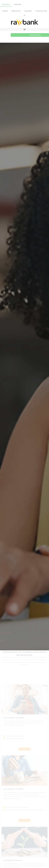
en (25, 15)
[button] (24, 29)
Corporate (17, 4)
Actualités (28, 11)
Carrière (5, 11)
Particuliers (6, 4)
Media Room (16, 11)
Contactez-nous (41, 11)
